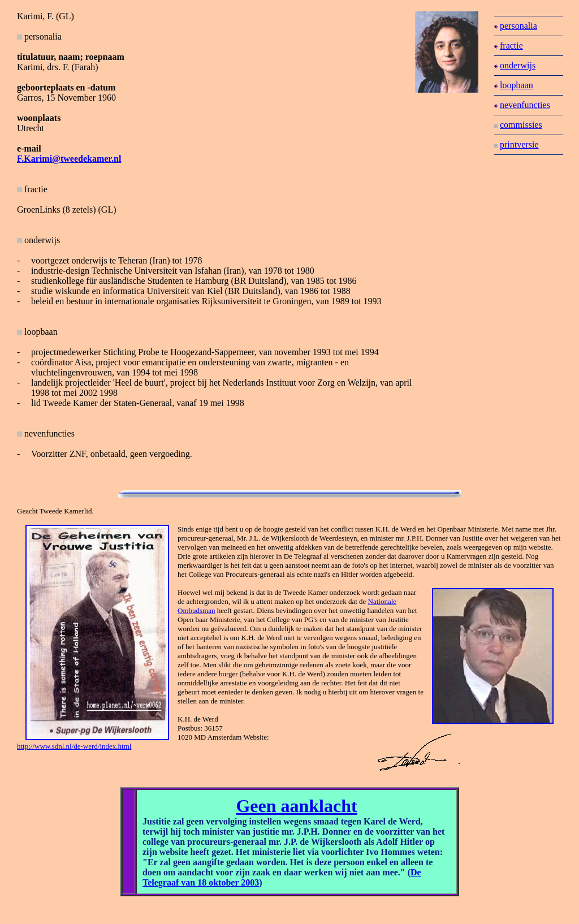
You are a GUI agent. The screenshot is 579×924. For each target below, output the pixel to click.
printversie (516, 144)
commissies (518, 125)
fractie (32, 189)
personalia (516, 26)
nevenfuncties (522, 105)
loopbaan (514, 85)
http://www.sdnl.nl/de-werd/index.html (74, 746)
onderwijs (515, 65)
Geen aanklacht (296, 806)
